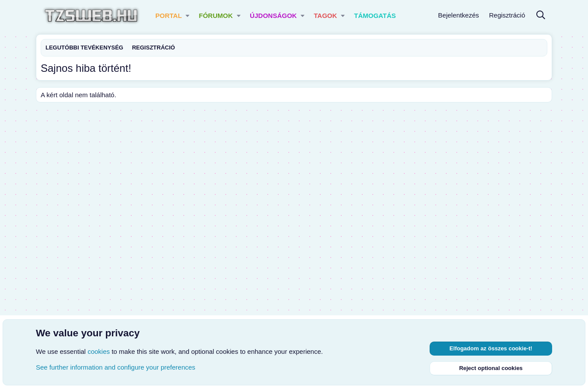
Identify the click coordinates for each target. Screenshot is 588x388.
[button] (188, 16)
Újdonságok (273, 16)
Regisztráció (154, 48)
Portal (169, 16)
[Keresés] (541, 16)
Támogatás (375, 16)
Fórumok (216, 16)
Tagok (325, 16)
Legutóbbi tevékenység (84, 48)
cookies (99, 351)
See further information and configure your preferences (115, 367)
